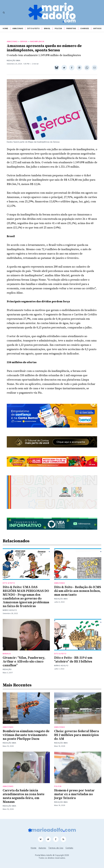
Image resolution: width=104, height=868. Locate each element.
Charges (85, 28)
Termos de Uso (56, 848)
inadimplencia (37, 41)
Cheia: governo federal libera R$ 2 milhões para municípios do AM (77, 735)
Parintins (71, 28)
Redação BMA (14, 61)
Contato (69, 848)
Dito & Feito (33, 28)
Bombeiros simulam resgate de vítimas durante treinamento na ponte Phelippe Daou (26, 735)
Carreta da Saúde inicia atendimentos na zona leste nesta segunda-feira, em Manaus (24, 796)
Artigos (97, 28)
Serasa (24, 41)
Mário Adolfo (10, 610)
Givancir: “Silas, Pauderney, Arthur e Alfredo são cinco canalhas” (24, 662)
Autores (42, 848)
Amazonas (18, 28)
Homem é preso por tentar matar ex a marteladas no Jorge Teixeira (74, 794)
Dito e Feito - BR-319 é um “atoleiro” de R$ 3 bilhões (73, 660)
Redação (7, 669)
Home (5, 28)
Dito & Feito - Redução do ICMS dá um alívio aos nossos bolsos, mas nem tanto (78, 591)
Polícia (58, 28)
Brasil (47, 28)
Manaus (7, 654)
